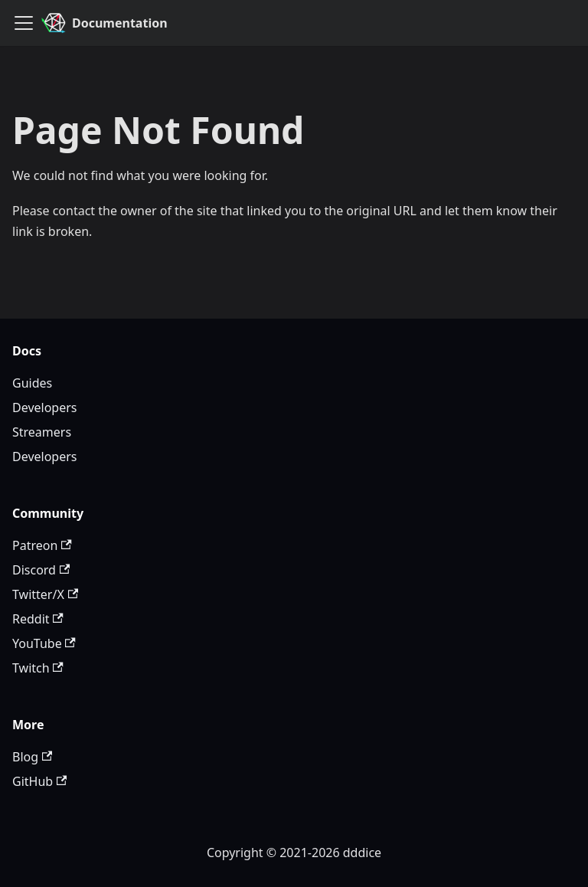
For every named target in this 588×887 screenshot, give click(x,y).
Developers (44, 407)
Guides (32, 383)
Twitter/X (45, 594)
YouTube (44, 643)
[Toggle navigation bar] (24, 23)
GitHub (39, 781)
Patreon (42, 545)
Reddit (38, 619)
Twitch (38, 668)
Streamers (42, 432)
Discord (41, 570)
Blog (32, 757)
